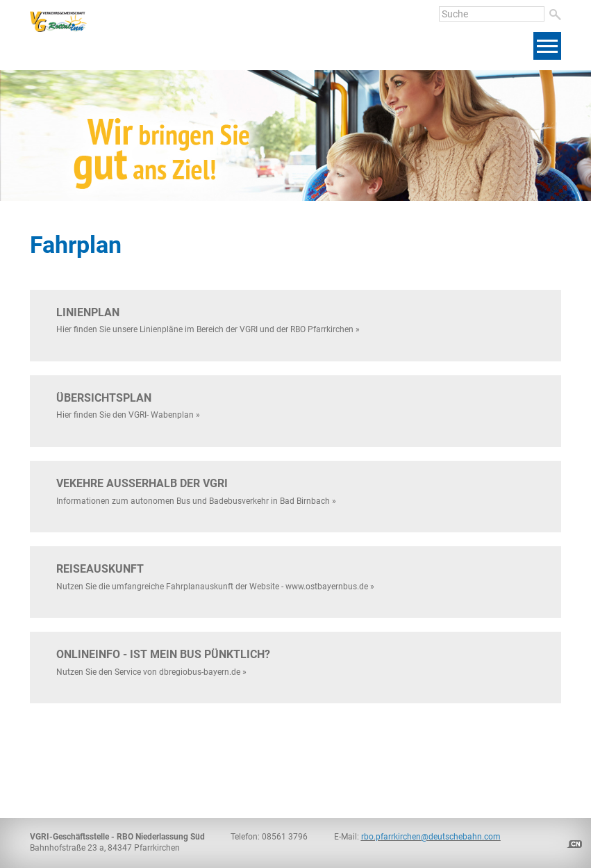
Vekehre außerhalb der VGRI (142, 483)
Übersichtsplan (104, 398)
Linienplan (88, 312)
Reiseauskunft (100, 569)
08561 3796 (285, 837)
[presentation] (501, 171)
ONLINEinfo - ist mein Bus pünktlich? (163, 654)
